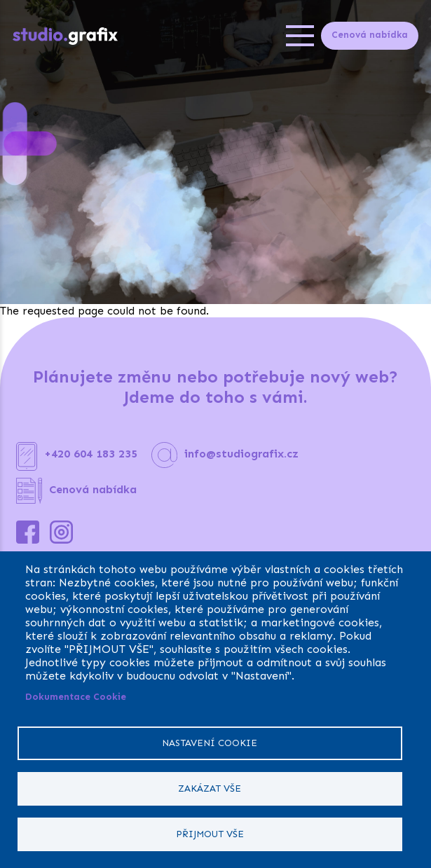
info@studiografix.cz (241, 454)
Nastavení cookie (210, 743)
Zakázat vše (210, 788)
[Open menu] (300, 36)
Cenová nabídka (370, 35)
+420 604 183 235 (91, 454)
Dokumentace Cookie (76, 697)
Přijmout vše (210, 834)
